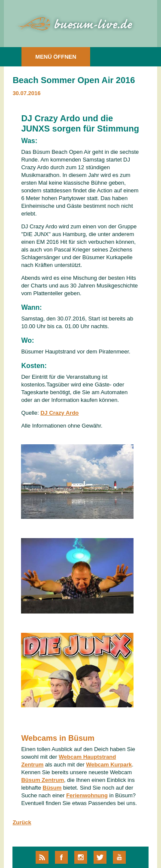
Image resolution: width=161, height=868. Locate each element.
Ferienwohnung (87, 795)
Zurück (22, 822)
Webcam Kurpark (109, 765)
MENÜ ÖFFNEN (56, 57)
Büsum (52, 788)
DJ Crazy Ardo (59, 413)
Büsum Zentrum (43, 780)
